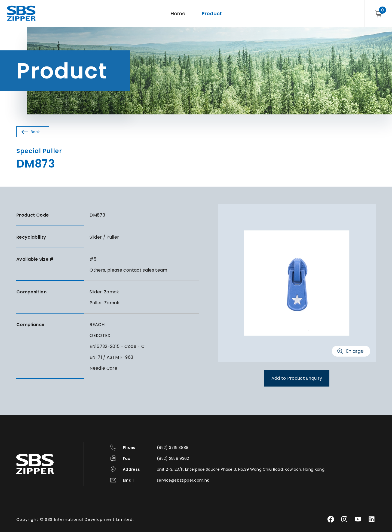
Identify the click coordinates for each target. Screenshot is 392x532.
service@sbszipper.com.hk (183, 480)
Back (35, 132)
